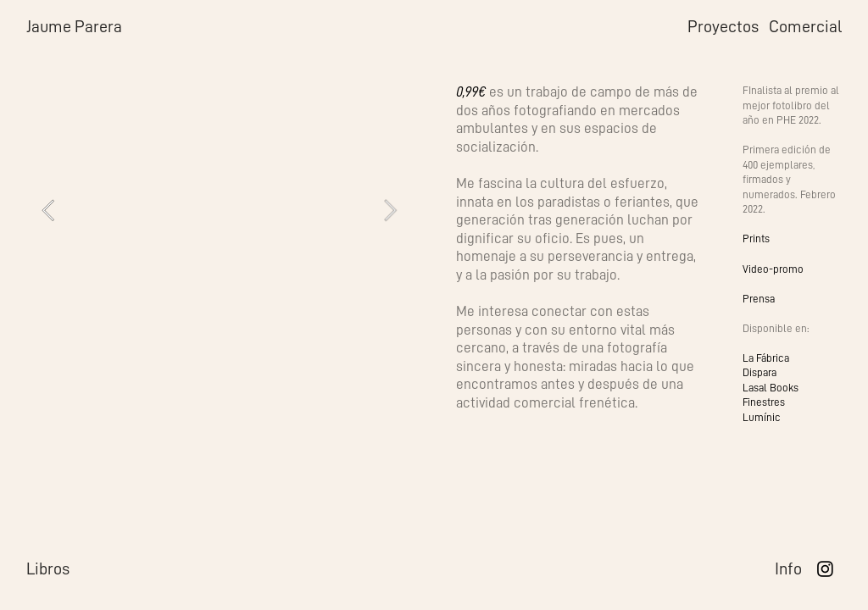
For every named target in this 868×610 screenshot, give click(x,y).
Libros (48, 569)
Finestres (764, 402)
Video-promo (773, 269)
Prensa (759, 299)
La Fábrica (766, 358)
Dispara (759, 372)
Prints (756, 238)
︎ (825, 570)
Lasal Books (771, 388)
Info (788, 569)
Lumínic (762, 417)
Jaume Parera (74, 27)
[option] (219, 210)
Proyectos (723, 27)
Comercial (805, 27)
